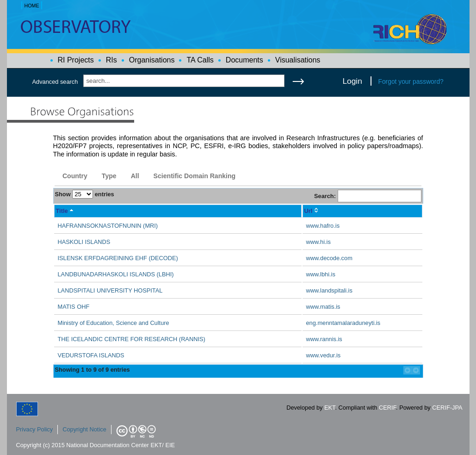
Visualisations (298, 60)
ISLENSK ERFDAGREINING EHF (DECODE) (118, 258)
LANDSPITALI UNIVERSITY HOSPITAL (110, 290)
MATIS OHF (74, 307)
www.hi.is (318, 242)
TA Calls (200, 60)
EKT (330, 408)
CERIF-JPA (447, 408)
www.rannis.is (324, 339)
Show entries (85, 194)
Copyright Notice (84, 429)
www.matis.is (323, 307)
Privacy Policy (35, 429)
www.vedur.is (324, 355)
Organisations (152, 60)
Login (352, 81)
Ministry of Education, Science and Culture (114, 323)
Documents (244, 60)
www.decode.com (329, 258)
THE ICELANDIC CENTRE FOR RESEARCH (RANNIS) (132, 339)
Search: (368, 196)
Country (75, 176)
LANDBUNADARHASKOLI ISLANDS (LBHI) (116, 274)
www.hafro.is (323, 226)
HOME (31, 6)
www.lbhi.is (321, 274)
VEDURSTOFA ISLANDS (91, 355)
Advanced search (55, 82)
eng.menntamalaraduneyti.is (343, 323)
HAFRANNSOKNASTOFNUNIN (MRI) (108, 226)
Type (109, 176)
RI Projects (76, 60)
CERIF (387, 408)
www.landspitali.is (329, 290)
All (135, 176)
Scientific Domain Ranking (195, 176)
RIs (111, 60)
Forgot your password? (411, 81)
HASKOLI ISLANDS (84, 242)
